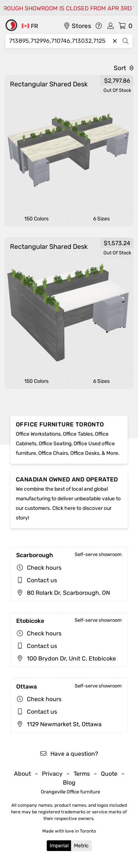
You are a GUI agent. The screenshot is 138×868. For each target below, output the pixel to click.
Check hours (44, 568)
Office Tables (78, 434)
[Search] (59, 41)
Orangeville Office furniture (70, 792)
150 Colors (36, 219)
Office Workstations (38, 434)
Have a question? (69, 754)
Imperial (59, 846)
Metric (81, 846)
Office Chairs (53, 453)
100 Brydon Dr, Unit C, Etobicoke (66, 658)
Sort (124, 68)
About (22, 774)
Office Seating (55, 444)
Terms (82, 774)
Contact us (42, 580)
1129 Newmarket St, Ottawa (59, 724)
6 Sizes (101, 219)
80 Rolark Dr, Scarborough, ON (63, 593)
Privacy (52, 774)
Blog (69, 783)
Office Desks (85, 453)
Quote (109, 774)
